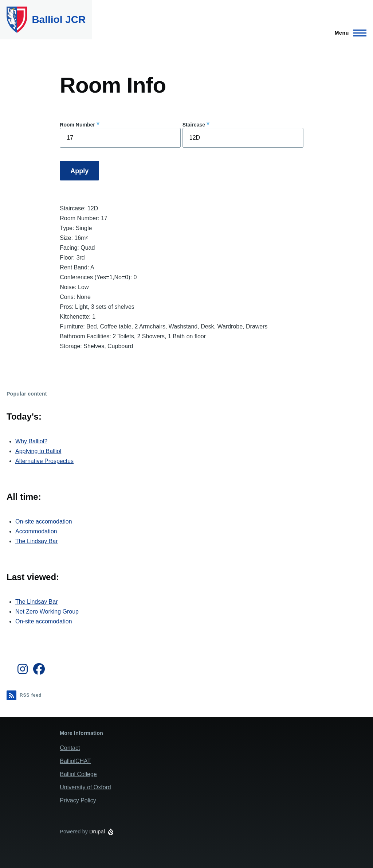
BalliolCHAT (75, 761)
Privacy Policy (78, 800)
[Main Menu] (348, 33)
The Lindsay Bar (37, 541)
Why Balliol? (31, 441)
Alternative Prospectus (44, 461)
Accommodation (36, 531)
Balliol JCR (59, 20)
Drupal (97, 832)
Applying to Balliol (38, 451)
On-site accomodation (44, 521)
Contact (70, 748)
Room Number (77, 125)
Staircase (194, 125)
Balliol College (78, 774)
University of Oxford (85, 787)
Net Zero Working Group (47, 612)
